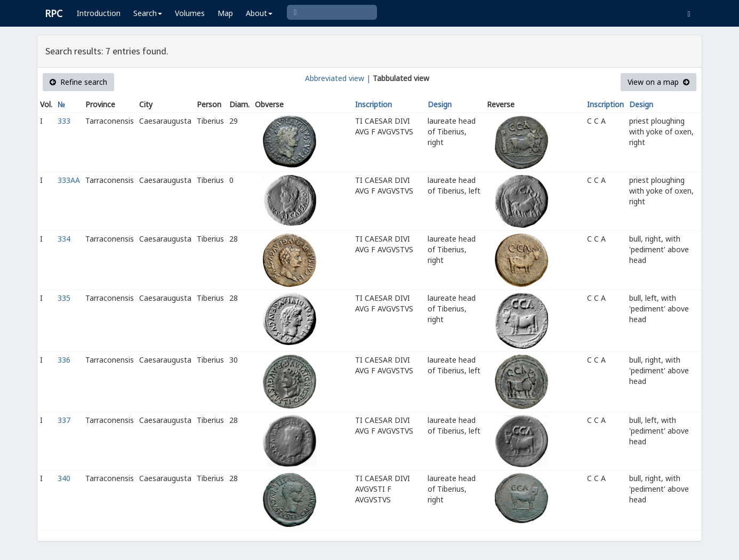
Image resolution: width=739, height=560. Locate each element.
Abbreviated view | (338, 78)
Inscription (373, 104)
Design (440, 104)
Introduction (99, 13)
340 (64, 478)
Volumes (190, 13)
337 (64, 420)
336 (64, 360)
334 (64, 239)
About (259, 13)
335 (64, 298)
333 (64, 121)
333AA (69, 180)
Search (148, 13)
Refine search (78, 82)
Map (225, 13)
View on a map (658, 82)
